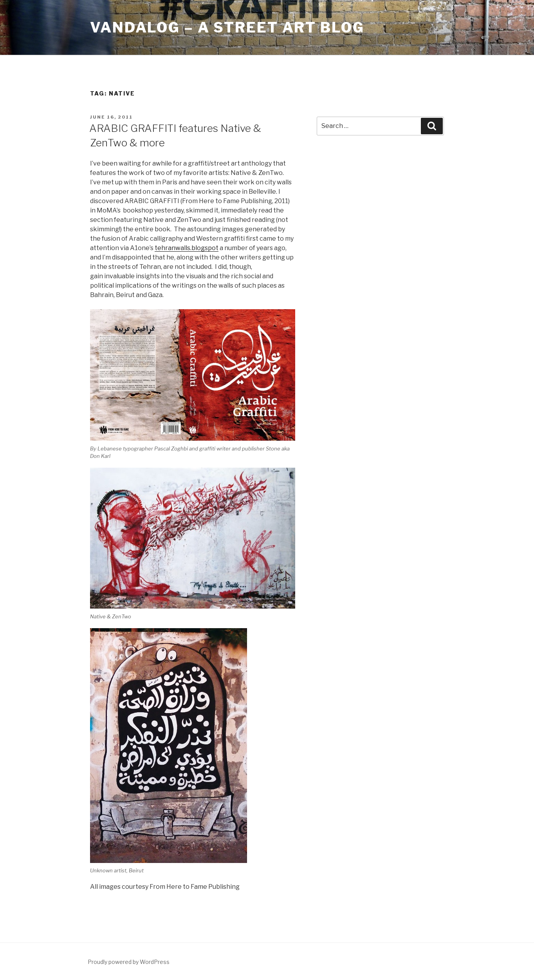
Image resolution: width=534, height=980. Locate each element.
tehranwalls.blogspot (187, 248)
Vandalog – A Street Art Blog (227, 27)
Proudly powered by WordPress (129, 962)
